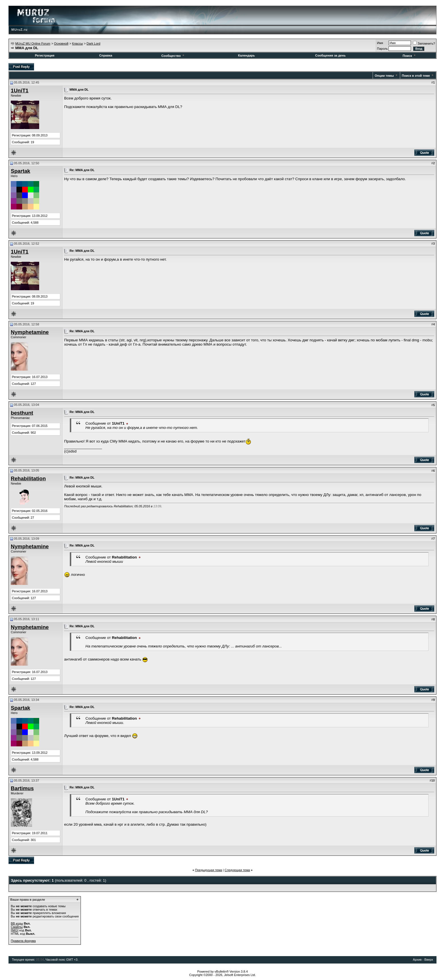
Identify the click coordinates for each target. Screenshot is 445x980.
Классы (77, 43)
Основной (61, 43)
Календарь (246, 55)
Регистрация (45, 55)
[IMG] (15, 930)
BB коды (17, 923)
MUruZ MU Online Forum (33, 43)
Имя (380, 43)
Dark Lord (93, 43)
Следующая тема (237, 870)
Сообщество (173, 56)
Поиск (410, 56)
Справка (106, 55)
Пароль (382, 49)
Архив (417, 960)
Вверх (429, 960)
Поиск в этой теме (416, 76)
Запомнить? (424, 43)
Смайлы (17, 927)
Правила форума (23, 941)
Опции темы (384, 76)
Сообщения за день (330, 55)
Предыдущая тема (208, 870)
